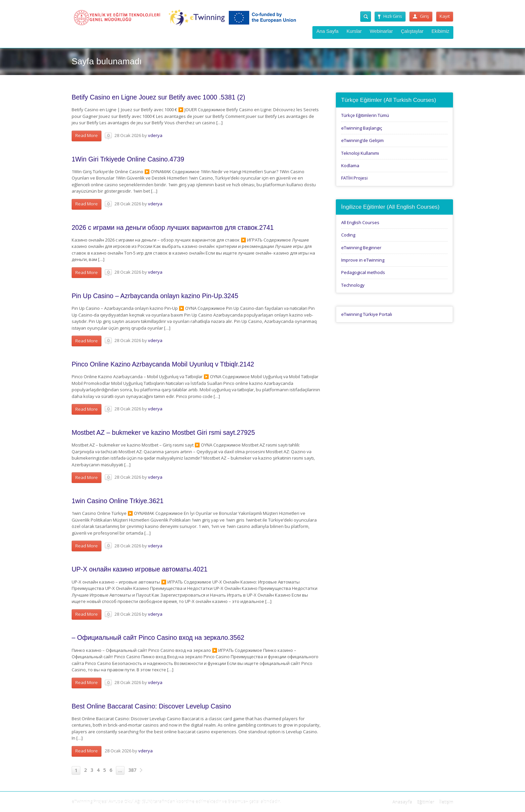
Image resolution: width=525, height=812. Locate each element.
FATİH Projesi (354, 178)
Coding (348, 235)
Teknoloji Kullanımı (360, 153)
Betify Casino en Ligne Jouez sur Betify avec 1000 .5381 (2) (158, 97)
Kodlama (350, 165)
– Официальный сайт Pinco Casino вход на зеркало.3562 (158, 637)
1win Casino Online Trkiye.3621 (118, 501)
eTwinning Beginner (361, 248)
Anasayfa (402, 802)
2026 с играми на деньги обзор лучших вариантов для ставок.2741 (173, 227)
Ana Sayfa (327, 31)
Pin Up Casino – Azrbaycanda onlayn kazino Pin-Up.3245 (155, 296)
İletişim (446, 802)
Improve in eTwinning (363, 260)
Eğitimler (426, 802)
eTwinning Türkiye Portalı (367, 314)
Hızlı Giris (390, 16)
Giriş (421, 16)
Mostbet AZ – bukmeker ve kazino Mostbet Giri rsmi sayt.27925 (163, 432)
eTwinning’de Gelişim (362, 140)
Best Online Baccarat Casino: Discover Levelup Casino (151, 706)
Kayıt (445, 16)
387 (132, 770)
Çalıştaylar (412, 31)
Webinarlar (381, 31)
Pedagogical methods (363, 272)
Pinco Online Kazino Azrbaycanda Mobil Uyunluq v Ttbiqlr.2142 (163, 364)
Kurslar (354, 31)
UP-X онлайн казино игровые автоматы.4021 (140, 569)
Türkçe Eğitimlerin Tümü (365, 115)
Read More (87, 135)
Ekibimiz (440, 31)
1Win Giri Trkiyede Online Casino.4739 (128, 159)
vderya (155, 135)
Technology (353, 285)
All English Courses (360, 222)
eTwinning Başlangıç (362, 128)
